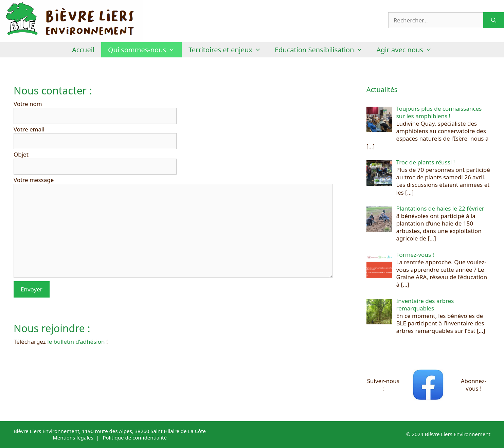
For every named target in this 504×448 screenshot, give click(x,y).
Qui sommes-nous (145, 50)
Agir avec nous (408, 50)
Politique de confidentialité (134, 437)
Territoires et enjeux (228, 50)
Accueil (83, 50)
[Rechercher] (494, 20)
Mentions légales (73, 437)
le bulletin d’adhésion (76, 342)
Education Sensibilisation (322, 50)
